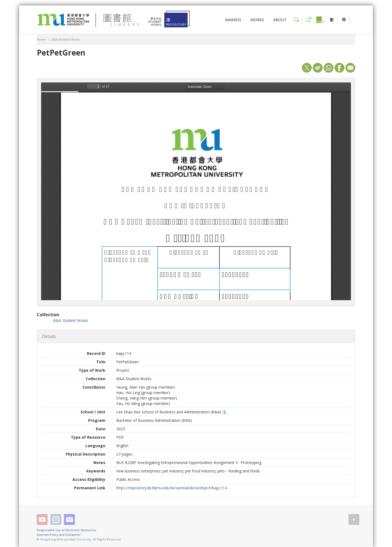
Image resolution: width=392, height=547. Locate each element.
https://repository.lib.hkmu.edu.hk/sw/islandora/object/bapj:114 (171, 488)
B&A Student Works (66, 39)
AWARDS (233, 20)
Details (49, 336)
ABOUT (280, 20)
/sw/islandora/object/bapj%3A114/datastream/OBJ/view (196, 191)
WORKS (257, 20)
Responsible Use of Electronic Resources (66, 530)
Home (41, 39)
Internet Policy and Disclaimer (59, 535)
